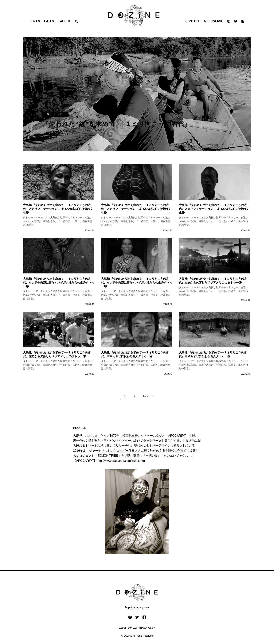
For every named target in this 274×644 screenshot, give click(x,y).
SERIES (35, 21)
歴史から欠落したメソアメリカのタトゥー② (213, 282)
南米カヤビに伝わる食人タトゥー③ (207, 356)
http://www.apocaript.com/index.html (121, 461)
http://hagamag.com (137, 607)
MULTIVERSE (213, 21)
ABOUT (65, 21)
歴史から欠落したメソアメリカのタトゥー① (57, 356)
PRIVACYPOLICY (147, 628)
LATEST (50, 21)
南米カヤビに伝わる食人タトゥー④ (130, 356)
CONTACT (193, 21)
